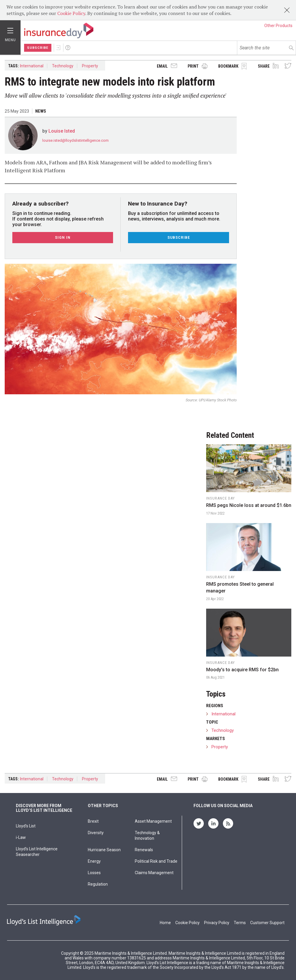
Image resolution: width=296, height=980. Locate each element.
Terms (240, 923)
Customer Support (267, 923)
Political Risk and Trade (156, 861)
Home (165, 923)
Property (90, 66)
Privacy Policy (217, 923)
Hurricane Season (104, 850)
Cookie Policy (71, 13)
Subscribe (38, 48)
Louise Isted (62, 131)
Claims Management (154, 873)
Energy (94, 861)
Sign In (58, 48)
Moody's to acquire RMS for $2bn (242, 670)
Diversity (96, 833)
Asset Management (153, 821)
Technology (63, 66)
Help (68, 48)
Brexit (93, 821)
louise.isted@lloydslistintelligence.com (75, 140)
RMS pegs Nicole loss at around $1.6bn (249, 505)
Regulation (98, 884)
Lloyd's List (26, 826)
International (32, 66)
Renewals (144, 850)
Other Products (278, 26)
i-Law (21, 837)
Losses (94, 873)
